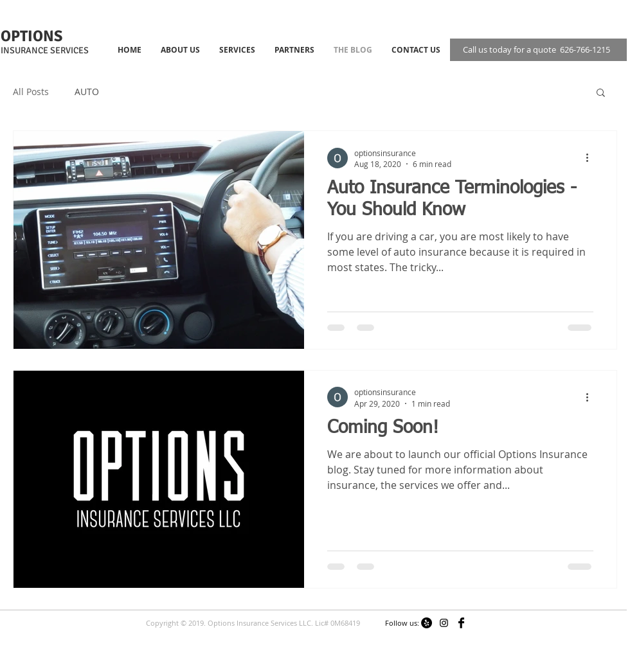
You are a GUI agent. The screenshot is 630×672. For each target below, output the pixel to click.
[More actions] (591, 158)
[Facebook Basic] (461, 623)
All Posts (31, 92)
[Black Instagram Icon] (444, 623)
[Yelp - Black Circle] (427, 623)
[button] (601, 93)
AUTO (87, 92)
